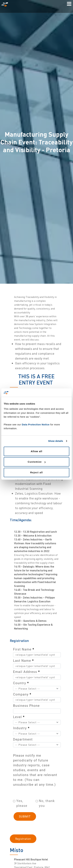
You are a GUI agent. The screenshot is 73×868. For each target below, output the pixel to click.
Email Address (26, 672)
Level (19, 717)
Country (21, 683)
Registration (23, 839)
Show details (56, 441)
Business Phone (26, 706)
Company (22, 694)
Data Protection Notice (36, 424)
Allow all (36, 451)
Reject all (36, 472)
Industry (21, 728)
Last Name (23, 661)
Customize (37, 462)
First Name (24, 649)
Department (23, 739)
